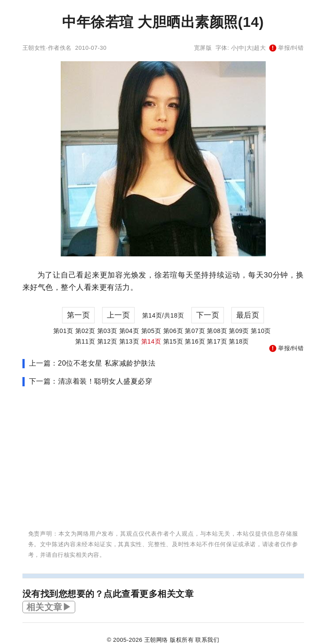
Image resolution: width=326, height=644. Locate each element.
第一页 (79, 315)
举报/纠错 (286, 48)
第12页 (107, 341)
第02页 (85, 331)
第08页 (217, 331)
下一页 (208, 315)
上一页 (119, 315)
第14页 (151, 341)
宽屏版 (203, 48)
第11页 (85, 341)
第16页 (195, 341)
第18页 (239, 341)
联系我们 (207, 640)
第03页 (107, 331)
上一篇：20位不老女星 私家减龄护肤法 (92, 363)
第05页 (151, 331)
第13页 (129, 341)
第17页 (217, 341)
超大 (260, 48)
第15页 (173, 341)
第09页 (239, 331)
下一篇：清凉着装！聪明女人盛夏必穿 (91, 381)
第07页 (195, 331)
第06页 (173, 331)
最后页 (248, 315)
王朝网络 (156, 640)
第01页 (63, 331)
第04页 (129, 331)
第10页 (261, 331)
